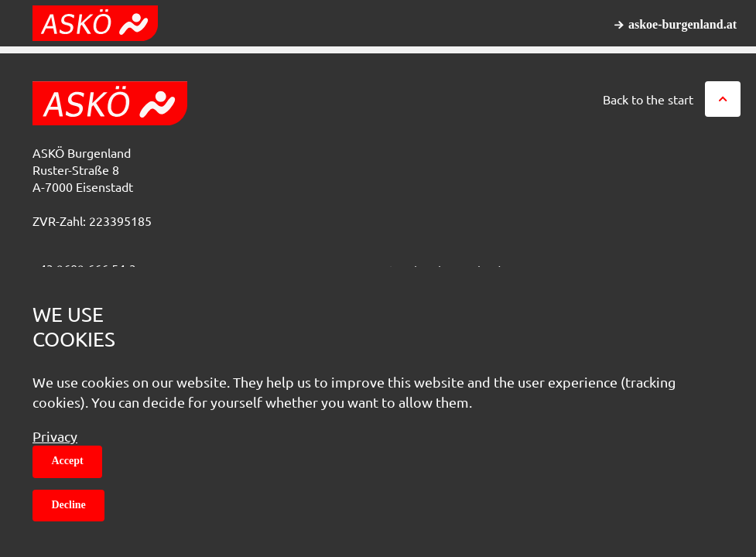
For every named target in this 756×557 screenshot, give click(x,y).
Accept (68, 461)
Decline (69, 505)
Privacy (55, 436)
